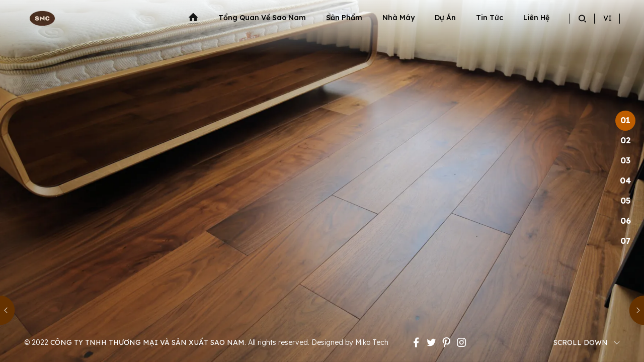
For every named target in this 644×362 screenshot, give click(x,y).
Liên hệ (536, 18)
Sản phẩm (344, 18)
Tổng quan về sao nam (262, 18)
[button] (8, 311)
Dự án (445, 18)
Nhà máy (398, 18)
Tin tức (490, 18)
